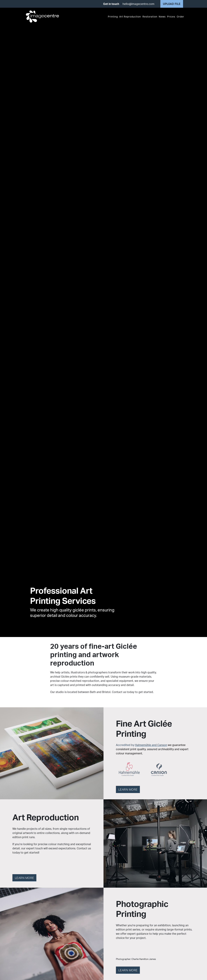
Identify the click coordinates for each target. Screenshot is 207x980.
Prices (171, 16)
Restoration (150, 16)
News (162, 16)
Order (180, 16)
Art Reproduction (130, 16)
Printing (113, 16)
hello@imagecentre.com (138, 4)
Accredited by (152, 749)
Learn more (128, 789)
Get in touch (111, 4)
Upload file (172, 4)
